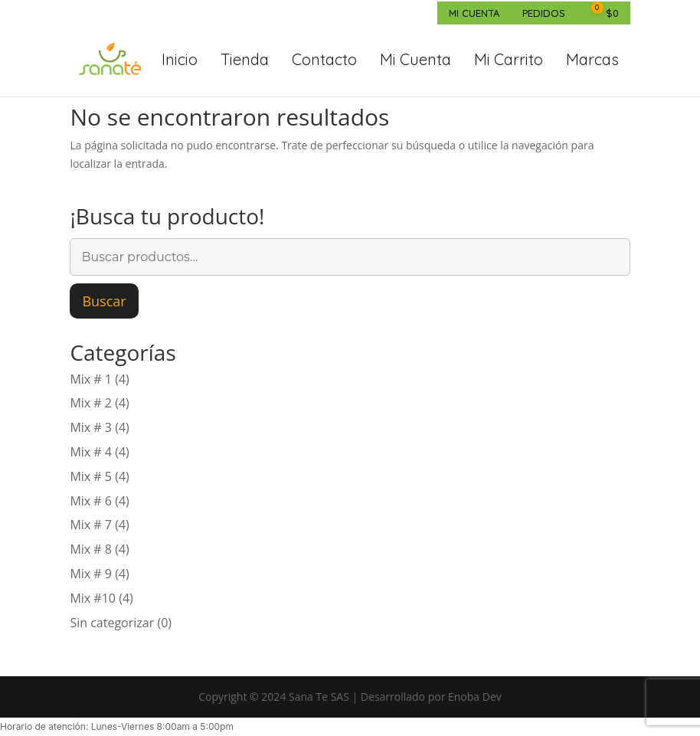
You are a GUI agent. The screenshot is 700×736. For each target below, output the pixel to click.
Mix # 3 (91, 427)
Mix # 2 (91, 403)
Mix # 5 (91, 476)
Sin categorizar (112, 623)
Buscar (104, 301)
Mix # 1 (91, 379)
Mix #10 (93, 598)
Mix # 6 (91, 501)
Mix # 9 (91, 574)
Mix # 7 (91, 525)
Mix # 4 (91, 452)
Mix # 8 (91, 549)
